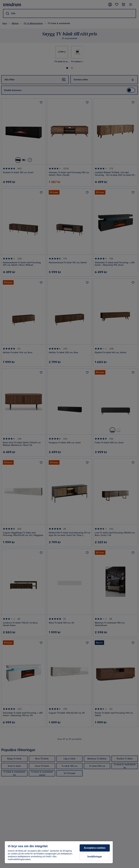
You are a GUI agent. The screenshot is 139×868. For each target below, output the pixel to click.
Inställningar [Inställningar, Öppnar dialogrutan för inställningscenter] (95, 857)
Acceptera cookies (95, 848)
